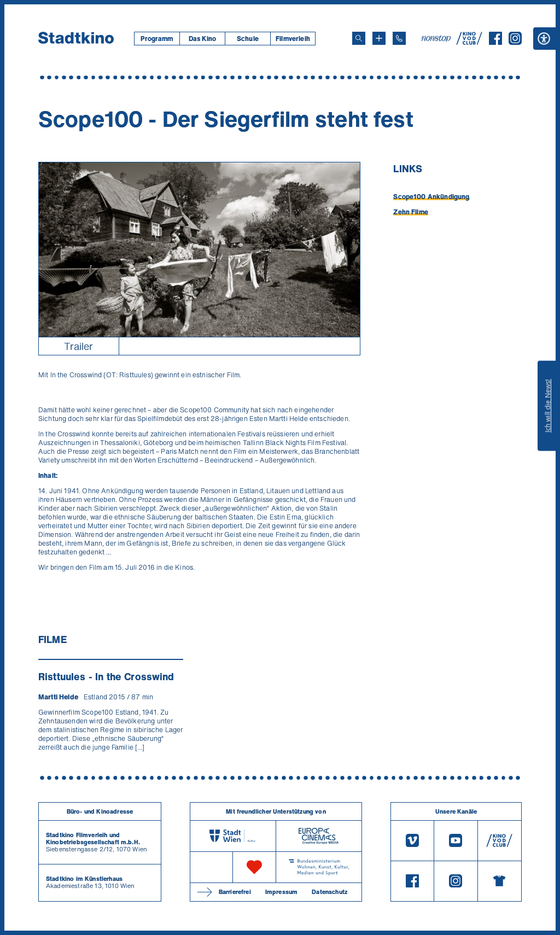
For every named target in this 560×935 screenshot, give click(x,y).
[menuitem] (157, 39)
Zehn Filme (411, 212)
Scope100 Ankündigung (431, 197)
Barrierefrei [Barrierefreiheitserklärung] (235, 892)
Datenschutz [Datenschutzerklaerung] (329, 892)
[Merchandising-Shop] (500, 881)
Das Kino (202, 39)
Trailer (78, 346)
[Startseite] (76, 38)
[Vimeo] (412, 841)
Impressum (281, 892)
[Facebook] (495, 42)
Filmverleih (293, 39)
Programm (157, 39)
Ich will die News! (548, 406)
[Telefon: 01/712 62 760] (399, 38)
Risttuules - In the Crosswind (106, 676)
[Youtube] (456, 841)
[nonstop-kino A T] (437, 38)
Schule (248, 39)
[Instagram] (515, 42)
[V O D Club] (469, 42)
